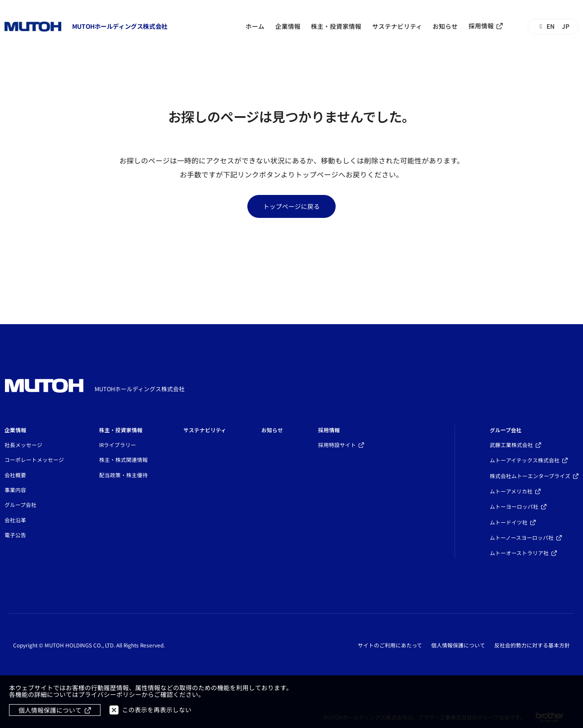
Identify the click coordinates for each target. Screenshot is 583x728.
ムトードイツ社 (509, 522)
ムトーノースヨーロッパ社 (522, 537)
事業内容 (15, 490)
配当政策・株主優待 (123, 475)
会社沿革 (15, 520)
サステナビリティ (397, 26)
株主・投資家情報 (336, 26)
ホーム (255, 26)
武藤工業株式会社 (511, 445)
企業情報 (288, 26)
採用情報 (481, 26)
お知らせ (445, 26)
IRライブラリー (118, 445)
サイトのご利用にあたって (390, 645)
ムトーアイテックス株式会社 (525, 460)
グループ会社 (20, 504)
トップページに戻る (291, 206)
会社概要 (15, 475)
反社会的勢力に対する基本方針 (532, 645)
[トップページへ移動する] (86, 27)
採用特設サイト (337, 445)
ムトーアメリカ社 (511, 491)
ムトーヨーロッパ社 (514, 506)
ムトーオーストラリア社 (519, 553)
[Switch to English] (553, 26)
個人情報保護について (458, 645)
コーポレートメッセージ (34, 459)
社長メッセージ (23, 445)
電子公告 (15, 535)
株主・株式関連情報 (123, 459)
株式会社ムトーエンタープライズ (530, 476)
